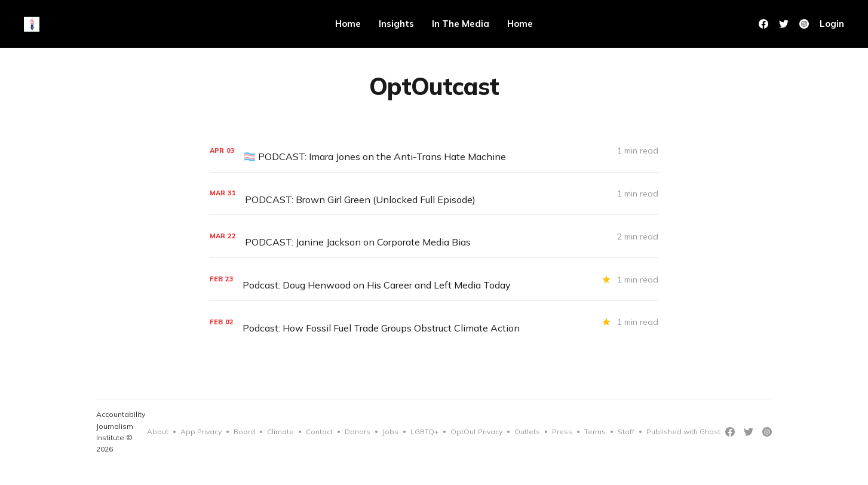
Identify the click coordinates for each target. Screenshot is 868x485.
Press (562, 432)
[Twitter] (784, 24)
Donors (358, 432)
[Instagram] (767, 432)
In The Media (461, 24)
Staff (626, 432)
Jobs (390, 432)
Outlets (527, 432)
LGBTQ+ (424, 432)
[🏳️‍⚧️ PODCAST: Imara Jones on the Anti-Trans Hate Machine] (434, 151)
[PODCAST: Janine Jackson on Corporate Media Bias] (434, 236)
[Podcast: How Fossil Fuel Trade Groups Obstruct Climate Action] (434, 322)
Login (832, 24)
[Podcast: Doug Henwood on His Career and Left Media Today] (434, 279)
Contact (319, 432)
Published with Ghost (683, 432)
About (158, 432)
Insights (396, 24)
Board (244, 432)
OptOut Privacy (476, 432)
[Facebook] (763, 24)
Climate (280, 432)
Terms (595, 432)
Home (348, 24)
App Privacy (201, 432)
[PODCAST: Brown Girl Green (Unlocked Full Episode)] (434, 194)
